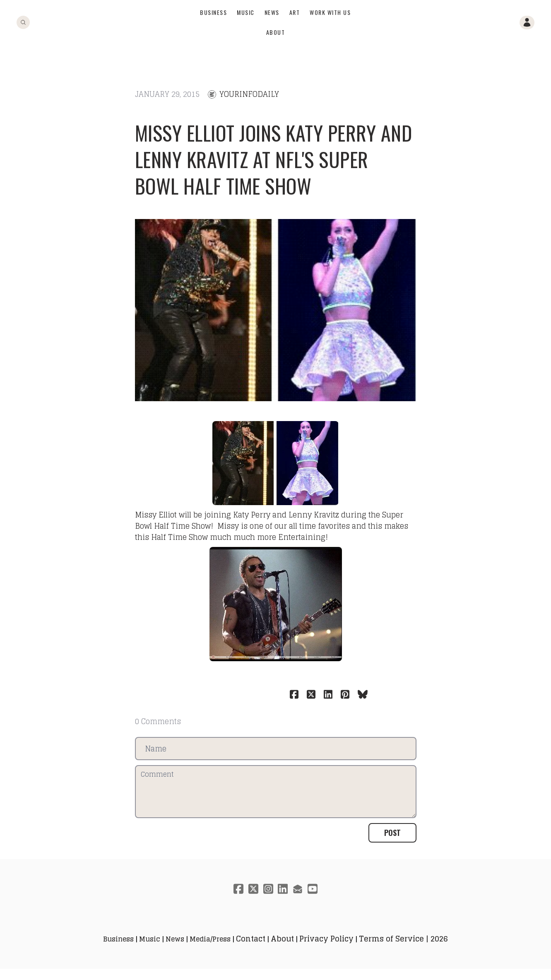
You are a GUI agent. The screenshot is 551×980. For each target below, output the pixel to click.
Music (246, 34)
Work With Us (330, 34)
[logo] (275, 15)
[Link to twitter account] (253, 900)
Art (295, 34)
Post (392, 844)
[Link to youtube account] (313, 900)
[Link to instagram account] (268, 900)
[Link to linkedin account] (283, 900)
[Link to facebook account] (238, 900)
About (276, 54)
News (272, 34)
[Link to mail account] (298, 900)
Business (213, 34)
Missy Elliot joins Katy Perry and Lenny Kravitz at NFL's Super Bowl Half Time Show (274, 170)
